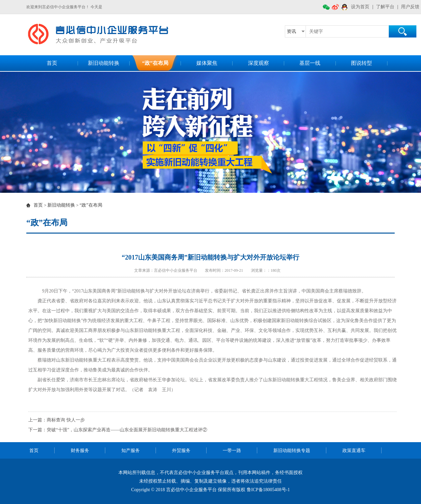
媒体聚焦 (207, 63)
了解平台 (385, 7)
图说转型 (361, 63)
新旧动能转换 (104, 63)
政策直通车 (354, 451)
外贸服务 (181, 451)
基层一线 (310, 63)
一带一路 (232, 451)
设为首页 (360, 7)
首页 (52, 63)
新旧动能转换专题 (292, 451)
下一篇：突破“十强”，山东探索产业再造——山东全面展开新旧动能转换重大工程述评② (118, 430)
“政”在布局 (155, 63)
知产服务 (131, 451)
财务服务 (80, 451)
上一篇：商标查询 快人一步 (57, 420)
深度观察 (259, 63)
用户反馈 (410, 7)
